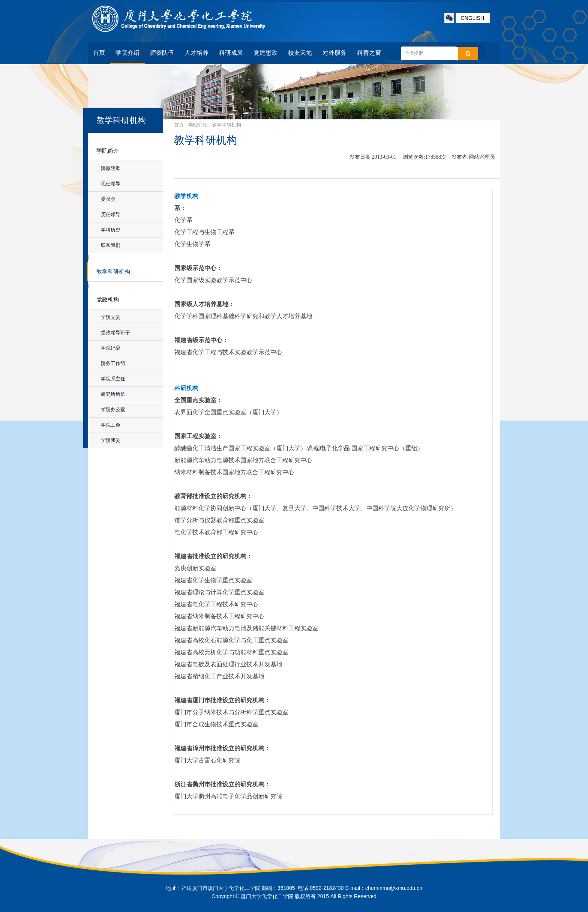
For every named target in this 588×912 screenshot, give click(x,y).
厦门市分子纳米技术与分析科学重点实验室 (231, 712)
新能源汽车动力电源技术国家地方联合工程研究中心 (243, 460)
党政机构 (108, 300)
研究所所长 (113, 394)
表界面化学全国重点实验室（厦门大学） (228, 412)
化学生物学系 (192, 244)
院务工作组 (113, 363)
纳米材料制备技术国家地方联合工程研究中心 (234, 472)
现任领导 (111, 184)
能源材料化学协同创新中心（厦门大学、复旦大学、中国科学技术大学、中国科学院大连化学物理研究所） (315, 508)
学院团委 (111, 440)
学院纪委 (111, 348)
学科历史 (111, 230)
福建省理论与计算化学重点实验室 (219, 592)
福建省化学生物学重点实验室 (213, 580)
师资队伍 (162, 53)
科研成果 (231, 53)
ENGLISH (473, 18)
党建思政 (265, 53)
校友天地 (300, 53)
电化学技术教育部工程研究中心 (216, 532)
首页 (99, 53)
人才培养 (196, 53)
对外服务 (334, 53)
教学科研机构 (113, 272)
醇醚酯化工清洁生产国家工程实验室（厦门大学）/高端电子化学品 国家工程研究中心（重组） (299, 448)
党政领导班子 (115, 333)
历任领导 (111, 214)
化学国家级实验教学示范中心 (213, 280)
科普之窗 (369, 53)
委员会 (108, 199)
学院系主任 (113, 379)
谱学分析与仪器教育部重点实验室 (219, 520)
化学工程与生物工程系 (204, 232)
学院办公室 (113, 409)
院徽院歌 (111, 168)
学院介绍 (127, 53)
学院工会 (111, 425)
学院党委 (111, 317)
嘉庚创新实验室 (195, 568)
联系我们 (111, 245)
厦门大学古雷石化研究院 (207, 760)
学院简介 (108, 151)
